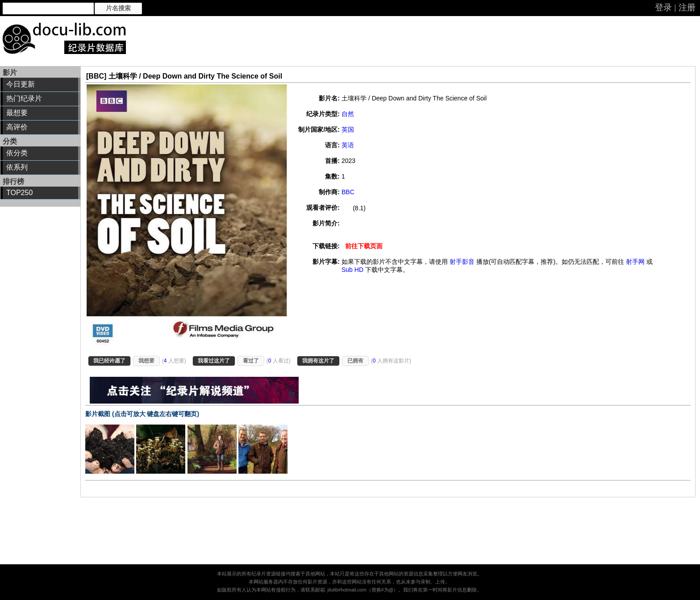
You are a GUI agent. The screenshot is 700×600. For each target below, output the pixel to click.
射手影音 (462, 262)
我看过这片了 (214, 361)
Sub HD (352, 270)
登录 (663, 7)
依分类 (17, 153)
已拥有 (355, 361)
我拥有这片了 (318, 361)
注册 (687, 7)
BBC (348, 192)
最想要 (17, 113)
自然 (348, 114)
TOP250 (19, 193)
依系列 (17, 167)
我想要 (146, 361)
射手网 (635, 262)
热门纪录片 (24, 98)
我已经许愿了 (109, 361)
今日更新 (21, 84)
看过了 (251, 361)
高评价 (17, 127)
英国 (348, 129)
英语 (348, 145)
